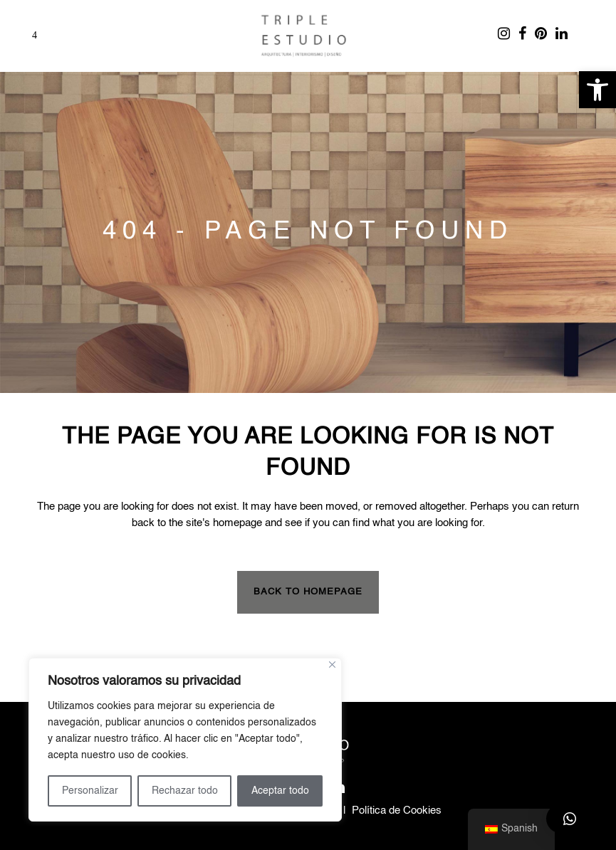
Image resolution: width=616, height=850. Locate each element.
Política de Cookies (397, 810)
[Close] (332, 665)
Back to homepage (308, 592)
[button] (597, 90)
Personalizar (90, 791)
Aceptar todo (280, 791)
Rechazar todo (185, 791)
